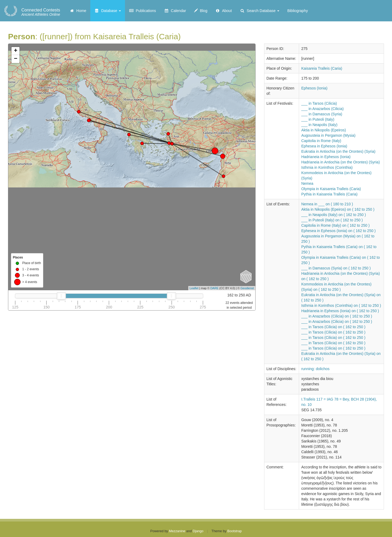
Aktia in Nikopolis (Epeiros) (324, 130)
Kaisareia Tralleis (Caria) (322, 68)
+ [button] (16, 51)
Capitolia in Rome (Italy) (321, 141)
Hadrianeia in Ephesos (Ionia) (326, 157)
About (224, 11)
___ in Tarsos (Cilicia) (319, 103)
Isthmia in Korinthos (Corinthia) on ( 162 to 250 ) (341, 305)
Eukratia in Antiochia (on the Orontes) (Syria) (338, 151)
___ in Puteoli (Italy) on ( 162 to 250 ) (332, 220)
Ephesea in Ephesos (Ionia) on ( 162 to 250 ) (338, 231)
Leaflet (194, 288)
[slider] (61, 296)
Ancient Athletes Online (41, 12)
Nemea (307, 183)
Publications (142, 11)
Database (108, 11)
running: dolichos (315, 369)
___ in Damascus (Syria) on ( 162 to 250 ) (336, 268)
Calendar (175, 11)
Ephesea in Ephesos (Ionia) (324, 146)
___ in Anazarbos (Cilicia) (322, 109)
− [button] (16, 59)
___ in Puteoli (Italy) (318, 119)
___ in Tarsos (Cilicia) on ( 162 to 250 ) (333, 327)
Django (198, 531)
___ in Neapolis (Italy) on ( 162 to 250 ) (334, 215)
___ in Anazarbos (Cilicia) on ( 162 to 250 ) (337, 316)
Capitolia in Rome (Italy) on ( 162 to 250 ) (335, 225)
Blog (201, 11)
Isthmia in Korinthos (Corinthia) (327, 167)
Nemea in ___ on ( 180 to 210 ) (327, 204)
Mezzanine (177, 531)
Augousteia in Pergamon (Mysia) (328, 135)
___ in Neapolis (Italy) (319, 125)
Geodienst (247, 288)
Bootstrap (234, 531)
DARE (215, 288)
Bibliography (298, 11)
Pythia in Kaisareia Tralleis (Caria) (329, 194)
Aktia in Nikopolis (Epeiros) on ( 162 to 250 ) (338, 209)
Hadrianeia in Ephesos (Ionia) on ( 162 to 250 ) (340, 311)
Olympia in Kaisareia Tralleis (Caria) (331, 189)
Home (78, 11)
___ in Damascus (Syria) (322, 114)
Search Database (260, 11)
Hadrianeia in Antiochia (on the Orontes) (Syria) (340, 162)
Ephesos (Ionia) (314, 88)
